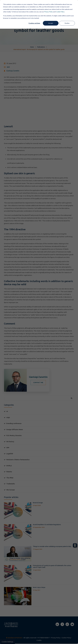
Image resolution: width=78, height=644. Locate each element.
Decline (67, 23)
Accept (51, 23)
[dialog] (39, 322)
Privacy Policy (49, 12)
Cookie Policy (60, 12)
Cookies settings (34, 23)
